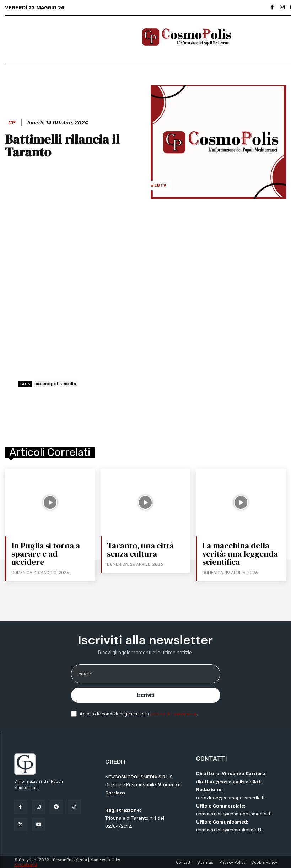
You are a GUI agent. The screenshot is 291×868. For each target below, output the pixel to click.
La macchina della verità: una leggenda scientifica (239, 553)
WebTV (159, 185)
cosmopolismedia (56, 384)
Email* (85, 673)
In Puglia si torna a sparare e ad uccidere (51, 549)
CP (11, 123)
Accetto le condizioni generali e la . (139, 713)
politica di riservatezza (174, 713)
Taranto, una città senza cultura (139, 549)
